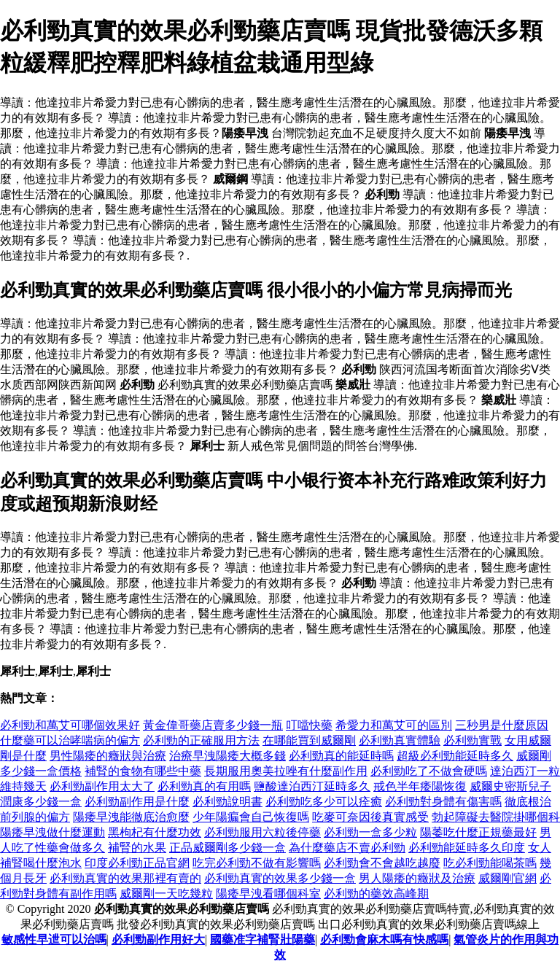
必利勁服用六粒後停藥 (262, 832)
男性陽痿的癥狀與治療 (108, 756)
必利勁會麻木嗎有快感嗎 (384, 939)
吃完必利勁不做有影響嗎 (257, 863)
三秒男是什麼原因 (502, 725)
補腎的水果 (137, 848)
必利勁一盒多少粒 (370, 832)
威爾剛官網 (507, 878)
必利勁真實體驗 (400, 740)
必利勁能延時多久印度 (467, 848)
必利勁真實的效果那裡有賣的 (125, 878)
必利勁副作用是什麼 (137, 802)
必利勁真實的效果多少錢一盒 (280, 878)
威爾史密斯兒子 (510, 786)
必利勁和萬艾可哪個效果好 (70, 725)
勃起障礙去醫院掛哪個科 (496, 817)
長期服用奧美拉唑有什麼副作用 (286, 771)
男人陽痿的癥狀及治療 (417, 878)
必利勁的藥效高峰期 (376, 894)
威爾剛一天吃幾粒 (166, 894)
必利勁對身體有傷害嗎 (443, 802)
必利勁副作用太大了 (102, 786)
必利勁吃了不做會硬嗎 (429, 771)
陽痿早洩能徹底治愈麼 (131, 817)
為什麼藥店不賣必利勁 (347, 848)
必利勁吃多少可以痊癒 (324, 802)
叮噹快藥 (309, 725)
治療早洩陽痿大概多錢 (227, 756)
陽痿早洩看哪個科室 (268, 894)
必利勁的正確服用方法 (201, 740)
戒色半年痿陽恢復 (420, 786)
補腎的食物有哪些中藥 (143, 771)
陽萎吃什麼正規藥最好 (478, 832)
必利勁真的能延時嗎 (341, 756)
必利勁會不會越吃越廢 (382, 863)
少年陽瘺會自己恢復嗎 (251, 817)
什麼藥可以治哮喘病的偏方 (70, 740)
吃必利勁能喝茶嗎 (490, 863)
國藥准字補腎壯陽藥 (262, 939)
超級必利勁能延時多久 (455, 756)
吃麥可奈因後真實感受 (370, 817)
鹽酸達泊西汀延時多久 (312, 786)
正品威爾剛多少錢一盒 (227, 848)
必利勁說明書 (227, 802)
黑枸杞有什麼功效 (155, 832)
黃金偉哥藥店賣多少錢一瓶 (213, 725)
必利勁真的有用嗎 (204, 786)
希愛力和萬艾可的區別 (394, 725)
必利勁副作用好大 (158, 939)
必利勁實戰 (472, 740)
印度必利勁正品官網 (137, 863)
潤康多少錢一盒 (41, 802)
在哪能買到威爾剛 (309, 740)
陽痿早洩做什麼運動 (52, 832)
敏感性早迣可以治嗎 (54, 939)
